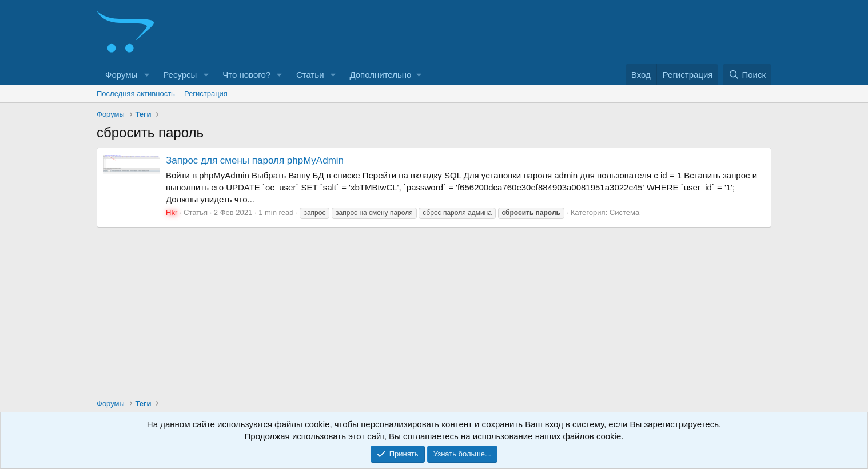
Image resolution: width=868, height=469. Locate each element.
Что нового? (246, 75)
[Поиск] (747, 75)
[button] (146, 75)
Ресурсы (180, 75)
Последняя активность (136, 94)
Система (624, 212)
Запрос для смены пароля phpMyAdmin (255, 160)
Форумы (121, 75)
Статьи (310, 75)
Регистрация (206, 94)
